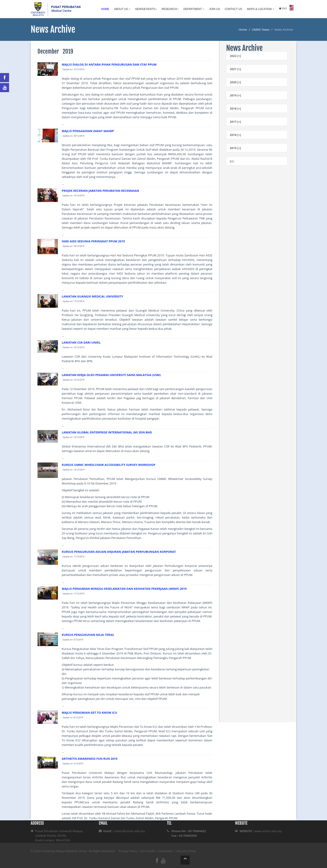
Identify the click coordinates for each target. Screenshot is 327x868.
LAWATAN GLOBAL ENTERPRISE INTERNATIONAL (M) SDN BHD (107, 432)
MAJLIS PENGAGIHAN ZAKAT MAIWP (88, 131)
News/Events (146, 9)
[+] (232, 161)
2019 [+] (235, 95)
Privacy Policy (128, 851)
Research (170, 9)
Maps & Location (261, 9)
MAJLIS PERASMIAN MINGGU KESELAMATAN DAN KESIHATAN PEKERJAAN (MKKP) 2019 (124, 589)
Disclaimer (166, 851)
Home (105, 9)
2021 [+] (235, 69)
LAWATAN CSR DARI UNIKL (81, 342)
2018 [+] (235, 108)
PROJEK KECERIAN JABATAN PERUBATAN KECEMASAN (100, 191)
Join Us (214, 9)
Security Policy (186, 851)
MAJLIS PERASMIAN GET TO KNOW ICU (89, 713)
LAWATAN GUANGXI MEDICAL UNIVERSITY (92, 296)
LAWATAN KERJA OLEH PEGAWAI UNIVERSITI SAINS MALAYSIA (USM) (111, 375)
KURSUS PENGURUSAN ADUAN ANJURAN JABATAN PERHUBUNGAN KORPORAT (119, 552)
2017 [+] (235, 122)
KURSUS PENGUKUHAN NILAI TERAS (88, 635)
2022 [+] (235, 56)
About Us (122, 9)
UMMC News (261, 30)
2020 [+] (235, 82)
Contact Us (234, 9)
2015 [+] (235, 148)
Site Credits (148, 851)
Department (194, 9)
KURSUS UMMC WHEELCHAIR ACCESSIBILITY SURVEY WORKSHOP (109, 465)
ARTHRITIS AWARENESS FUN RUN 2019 (90, 759)
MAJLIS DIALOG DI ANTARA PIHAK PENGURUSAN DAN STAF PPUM (109, 64)
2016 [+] (235, 135)
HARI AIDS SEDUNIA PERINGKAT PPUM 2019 (93, 241)
